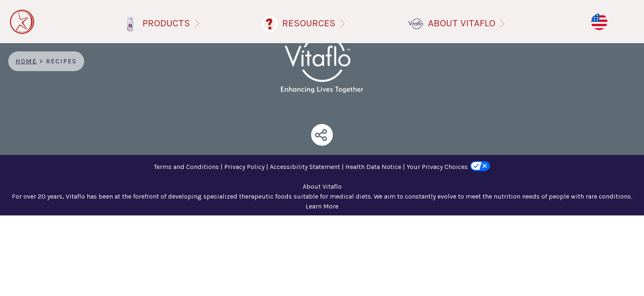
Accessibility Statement (305, 167)
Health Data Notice (373, 167)
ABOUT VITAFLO (468, 23)
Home (26, 61)
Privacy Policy (244, 167)
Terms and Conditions (186, 167)
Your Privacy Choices (437, 167)
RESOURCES (315, 23)
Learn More (322, 206)
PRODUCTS (173, 23)
